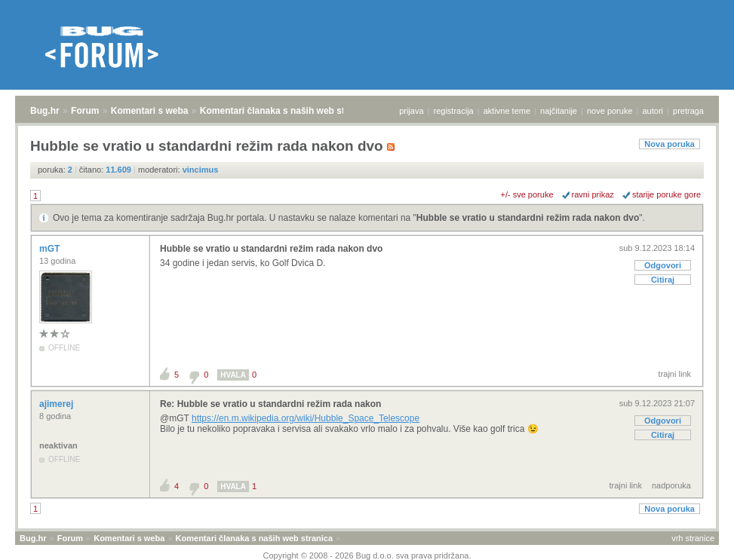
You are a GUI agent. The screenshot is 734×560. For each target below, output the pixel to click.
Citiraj (663, 280)
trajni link (675, 374)
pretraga (688, 111)
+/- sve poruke (527, 194)
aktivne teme (507, 111)
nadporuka (671, 485)
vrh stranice (693, 538)
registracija (454, 111)
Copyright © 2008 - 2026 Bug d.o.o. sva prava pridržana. (367, 555)
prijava (411, 111)
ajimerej (58, 404)
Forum (85, 111)
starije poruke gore (666, 194)
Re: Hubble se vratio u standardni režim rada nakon (270, 404)
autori (653, 111)
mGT (51, 249)
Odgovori (663, 265)
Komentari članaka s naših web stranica (286, 111)
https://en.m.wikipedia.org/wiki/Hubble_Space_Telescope (306, 418)
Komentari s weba (150, 111)
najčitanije (559, 111)
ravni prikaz (593, 194)
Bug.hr (45, 111)
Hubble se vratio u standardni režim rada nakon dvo (528, 218)
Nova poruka (670, 144)
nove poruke (610, 111)
